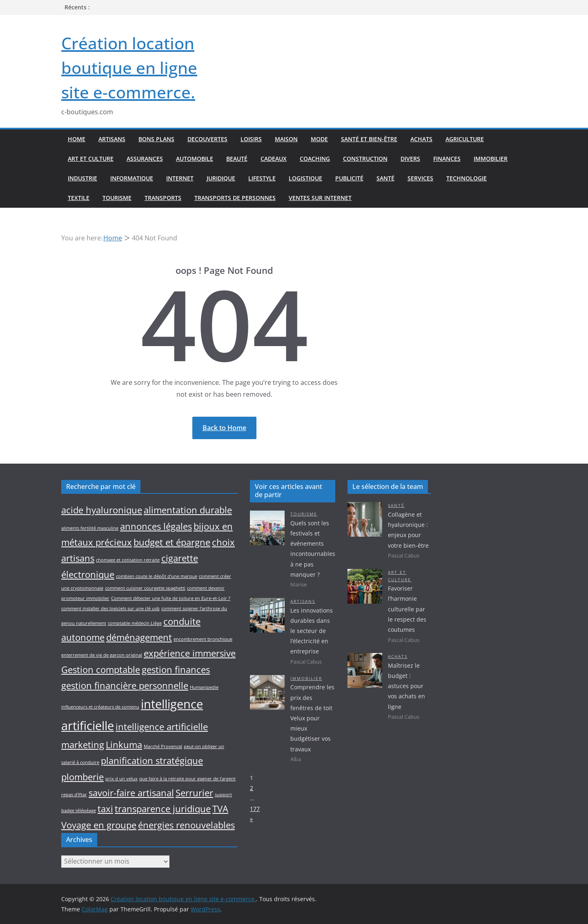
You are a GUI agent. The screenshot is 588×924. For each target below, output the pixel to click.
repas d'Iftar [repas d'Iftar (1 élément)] (74, 795)
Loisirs (251, 139)
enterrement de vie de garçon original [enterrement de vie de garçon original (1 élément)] (102, 655)
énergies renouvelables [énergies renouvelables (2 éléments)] (186, 825)
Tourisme (117, 198)
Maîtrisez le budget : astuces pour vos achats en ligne (406, 686)
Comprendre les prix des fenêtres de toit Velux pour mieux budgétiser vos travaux (312, 718)
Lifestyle (262, 178)
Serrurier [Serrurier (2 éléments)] (194, 793)
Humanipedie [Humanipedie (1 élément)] (204, 687)
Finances (447, 159)
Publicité (349, 178)
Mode (319, 139)
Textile (79, 198)
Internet (180, 178)
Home (77, 139)
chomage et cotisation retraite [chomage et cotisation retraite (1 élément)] (128, 560)
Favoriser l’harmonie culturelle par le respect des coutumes (407, 609)
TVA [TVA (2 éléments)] (220, 809)
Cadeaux (274, 159)
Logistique (305, 178)
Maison (286, 139)
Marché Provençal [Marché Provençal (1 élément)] (163, 746)
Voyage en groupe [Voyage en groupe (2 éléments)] (99, 825)
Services (420, 178)
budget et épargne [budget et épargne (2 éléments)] (172, 542)
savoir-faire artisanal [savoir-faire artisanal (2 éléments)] (131, 793)
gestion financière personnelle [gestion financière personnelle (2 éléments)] (125, 685)
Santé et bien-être (369, 139)
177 (255, 809)
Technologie (467, 178)
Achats (421, 139)
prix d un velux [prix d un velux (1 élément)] (121, 779)
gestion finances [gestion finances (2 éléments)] (176, 670)
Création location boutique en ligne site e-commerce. (129, 68)
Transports (163, 198)
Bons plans (156, 139)
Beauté (237, 159)
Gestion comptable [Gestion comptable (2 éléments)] (101, 670)
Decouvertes (207, 139)
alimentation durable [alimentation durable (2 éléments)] (188, 510)
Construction (365, 159)
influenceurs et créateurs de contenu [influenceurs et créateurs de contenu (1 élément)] (100, 707)
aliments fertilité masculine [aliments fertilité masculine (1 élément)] (90, 528)
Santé (385, 178)
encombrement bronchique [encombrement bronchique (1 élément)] (203, 639)
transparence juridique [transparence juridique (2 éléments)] (163, 809)
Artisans (112, 139)
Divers (410, 159)
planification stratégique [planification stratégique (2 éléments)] (152, 761)
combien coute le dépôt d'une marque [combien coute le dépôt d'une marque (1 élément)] (157, 576)
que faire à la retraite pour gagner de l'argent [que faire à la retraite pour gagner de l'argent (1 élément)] (187, 779)
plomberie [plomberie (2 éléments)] (82, 777)
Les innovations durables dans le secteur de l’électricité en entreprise (312, 631)
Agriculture (465, 139)
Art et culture (91, 159)
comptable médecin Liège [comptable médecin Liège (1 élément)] (135, 623)
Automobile (195, 159)
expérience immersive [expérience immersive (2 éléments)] (190, 653)
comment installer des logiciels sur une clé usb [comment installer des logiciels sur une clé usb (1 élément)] (110, 609)
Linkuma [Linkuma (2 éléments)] (124, 745)
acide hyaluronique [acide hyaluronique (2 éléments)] (102, 510)
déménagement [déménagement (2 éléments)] (139, 637)
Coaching (315, 159)
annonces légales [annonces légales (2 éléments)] (156, 526)
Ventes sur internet (320, 198)
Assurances (145, 159)
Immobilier (491, 159)
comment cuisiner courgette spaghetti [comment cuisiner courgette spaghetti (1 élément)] (145, 588)
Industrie (82, 178)
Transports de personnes (235, 198)
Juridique (221, 178)
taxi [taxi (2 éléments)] (105, 809)
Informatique (132, 178)
